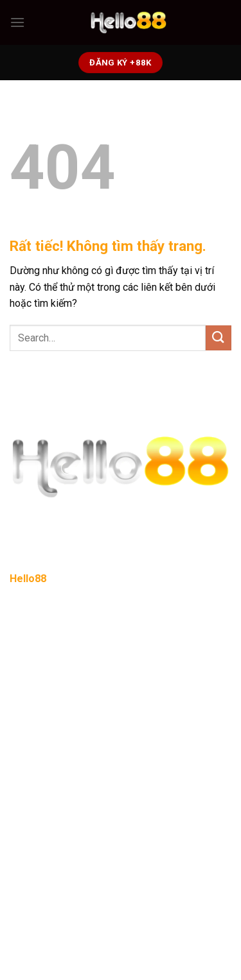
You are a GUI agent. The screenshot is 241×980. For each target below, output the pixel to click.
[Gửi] (219, 338)
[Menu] (17, 22)
